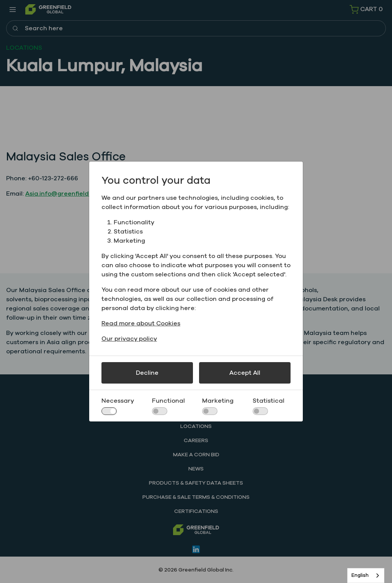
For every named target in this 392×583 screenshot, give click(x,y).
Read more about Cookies (141, 323)
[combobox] (366, 576)
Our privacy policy (129, 339)
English (360, 575)
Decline (147, 373)
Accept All (245, 373)
